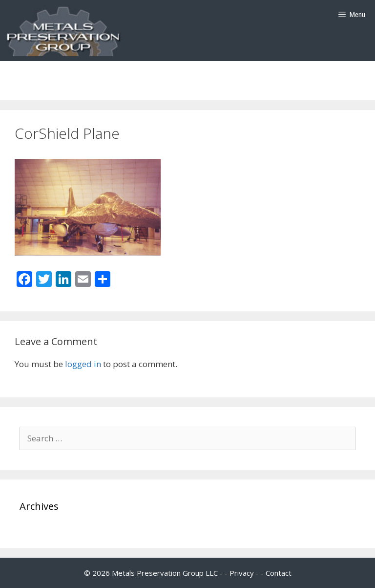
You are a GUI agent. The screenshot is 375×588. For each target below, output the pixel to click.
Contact (279, 573)
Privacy (242, 573)
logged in (83, 364)
